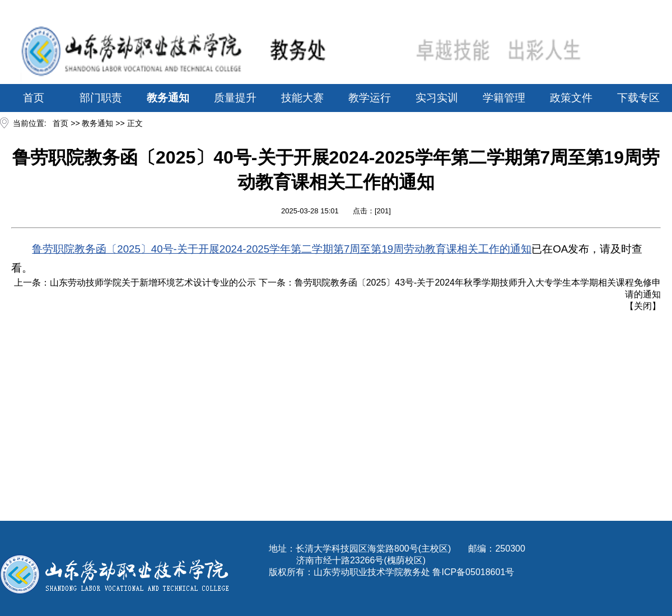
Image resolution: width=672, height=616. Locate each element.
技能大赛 (302, 98)
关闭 (643, 306)
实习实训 (437, 98)
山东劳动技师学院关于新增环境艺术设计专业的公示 (153, 283)
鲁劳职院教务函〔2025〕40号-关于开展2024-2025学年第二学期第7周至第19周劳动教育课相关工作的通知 (282, 249)
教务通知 (168, 98)
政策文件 (571, 98)
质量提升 (235, 98)
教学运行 (370, 98)
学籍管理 (504, 98)
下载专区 (638, 98)
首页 (34, 98)
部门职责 (101, 98)
